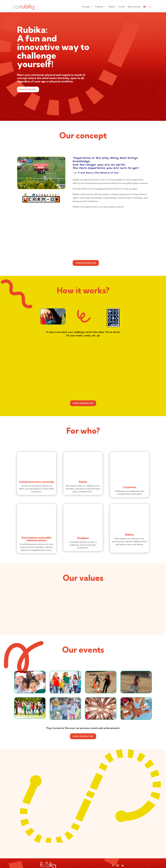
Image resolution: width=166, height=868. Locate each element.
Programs (99, 7)
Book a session (134, 7)
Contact (121, 7)
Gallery (112, 7)
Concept (86, 7)
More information (86, 263)
